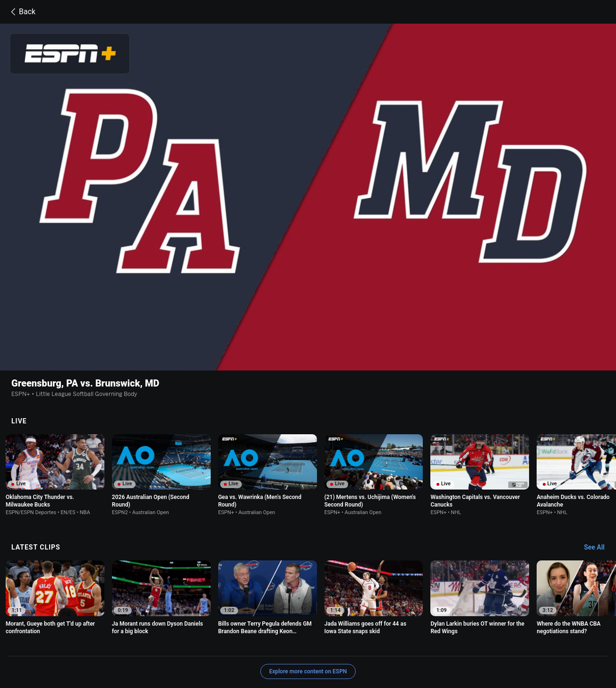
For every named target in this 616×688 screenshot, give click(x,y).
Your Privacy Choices (531, 636)
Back (21, 12)
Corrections (255, 645)
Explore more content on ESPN (308, 603)
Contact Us (106, 645)
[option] (55, 407)
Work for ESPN (212, 645)
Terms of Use (109, 636)
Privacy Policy (153, 636)
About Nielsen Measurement (456, 636)
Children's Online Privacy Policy (309, 636)
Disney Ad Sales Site (157, 645)
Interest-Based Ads (385, 636)
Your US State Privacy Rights (219, 636)
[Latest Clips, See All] (599, 480)
